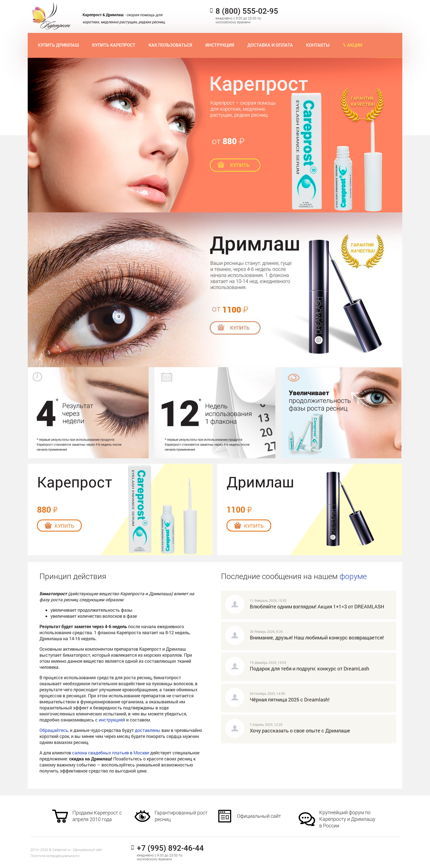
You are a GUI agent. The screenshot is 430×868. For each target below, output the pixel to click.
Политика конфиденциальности (55, 856)
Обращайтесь (54, 730)
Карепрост (75, 482)
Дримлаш (260, 482)
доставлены (148, 730)
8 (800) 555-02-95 (247, 11)
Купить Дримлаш (58, 45)
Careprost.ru (61, 850)
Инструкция (220, 45)
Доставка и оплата (270, 45)
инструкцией (112, 720)
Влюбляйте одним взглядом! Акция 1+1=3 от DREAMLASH (317, 606)
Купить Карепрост (114, 45)
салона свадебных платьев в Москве (111, 753)
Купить (64, 526)
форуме (353, 576)
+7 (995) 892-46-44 (170, 848)
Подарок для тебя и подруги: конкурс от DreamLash (309, 668)
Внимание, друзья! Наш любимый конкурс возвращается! (317, 637)
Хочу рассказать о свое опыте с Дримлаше (300, 731)
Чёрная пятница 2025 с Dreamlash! (290, 700)
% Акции (353, 45)
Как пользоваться (170, 45)
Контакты (318, 45)
